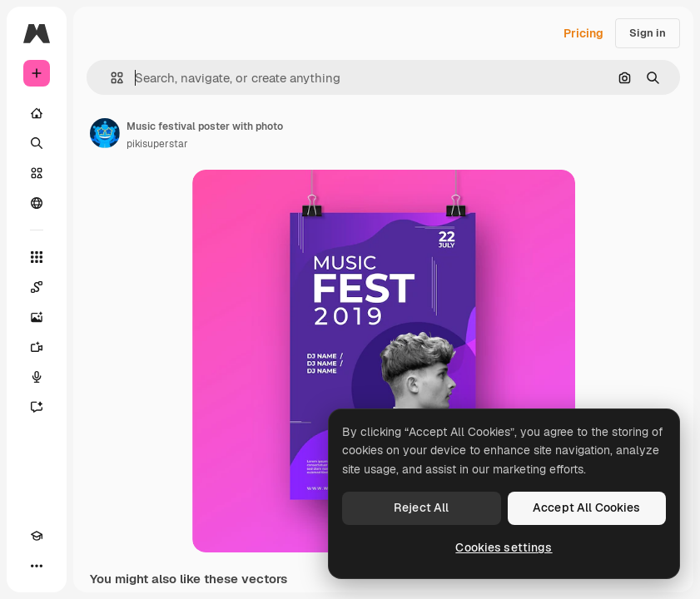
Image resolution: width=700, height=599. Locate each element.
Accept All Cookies (587, 507)
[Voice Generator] (37, 377)
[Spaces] (37, 287)
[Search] (37, 143)
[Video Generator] (37, 347)
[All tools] (37, 257)
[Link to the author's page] (105, 133)
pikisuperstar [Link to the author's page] (157, 144)
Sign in (648, 33)
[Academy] (37, 536)
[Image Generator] (37, 317)
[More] (37, 566)
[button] (110, 78)
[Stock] (37, 173)
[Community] (37, 203)
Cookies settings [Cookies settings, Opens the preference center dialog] (504, 547)
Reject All (421, 507)
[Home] (37, 113)
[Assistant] (37, 407)
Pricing (583, 33)
